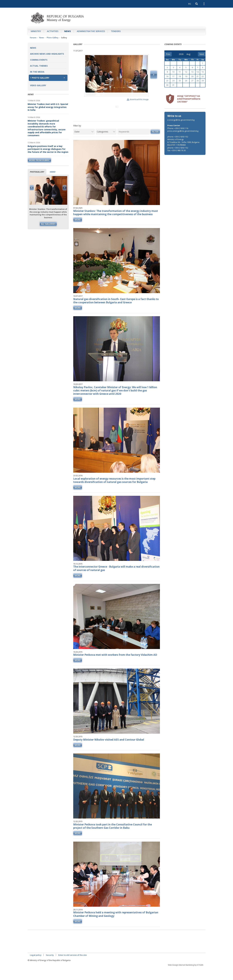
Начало (33, 38)
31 (173, 85)
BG (190, 4)
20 (192, 76)
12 (186, 72)
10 (173, 72)
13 (192, 72)
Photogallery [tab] (37, 172)
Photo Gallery (52, 38)
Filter (155, 144)
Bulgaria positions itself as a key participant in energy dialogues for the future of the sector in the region (48, 149)
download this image (138, 99)
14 (198, 72)
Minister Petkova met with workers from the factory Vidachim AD (115, 667)
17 (173, 76)
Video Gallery (38, 85)
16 (167, 76)
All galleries (48, 224)
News (68, 31)
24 (173, 81)
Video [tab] (53, 172)
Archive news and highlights (47, 54)
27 (192, 81)
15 (203, 72)
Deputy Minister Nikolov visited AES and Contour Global (109, 752)
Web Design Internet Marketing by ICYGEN (186, 977)
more (78, 232)
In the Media (37, 72)
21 (198, 76)
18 (180, 76)
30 (167, 85)
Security (50, 967)
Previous (32, 188)
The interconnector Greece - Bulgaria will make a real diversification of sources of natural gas (116, 581)
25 (180, 81)
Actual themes (39, 66)
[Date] (84, 144)
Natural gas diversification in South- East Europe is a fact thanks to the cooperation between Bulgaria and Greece (116, 313)
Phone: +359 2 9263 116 (178, 128)
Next (65, 188)
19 (186, 76)
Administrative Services (91, 31)
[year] (181, 54)
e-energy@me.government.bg (181, 120)
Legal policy (36, 967)
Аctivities (53, 31)
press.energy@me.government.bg (183, 131)
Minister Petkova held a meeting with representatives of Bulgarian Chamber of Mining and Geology (116, 926)
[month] (189, 54)
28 (198, 81)
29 (203, 81)
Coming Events (39, 60)
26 (186, 81)
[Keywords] (134, 144)
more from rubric (39, 160)
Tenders (116, 31)
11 (180, 72)
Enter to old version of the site (72, 967)
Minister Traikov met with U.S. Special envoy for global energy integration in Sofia (48, 107)
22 (203, 76)
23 (167, 81)
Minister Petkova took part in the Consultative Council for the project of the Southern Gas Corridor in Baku (113, 838)
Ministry (36, 31)
